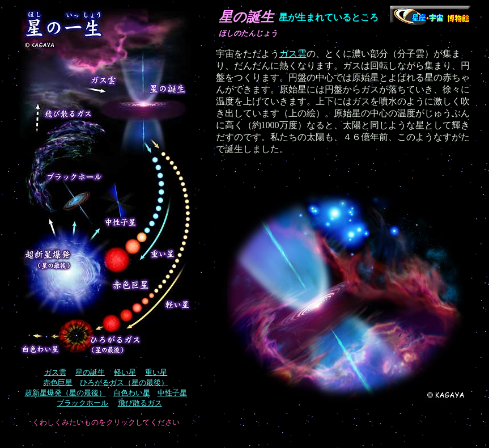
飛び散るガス (140, 403)
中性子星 (172, 393)
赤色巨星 (58, 383)
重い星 (156, 372)
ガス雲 (293, 54)
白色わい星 (132, 393)
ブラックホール (82, 403)
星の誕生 (90, 372)
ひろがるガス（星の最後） (124, 383)
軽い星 (125, 372)
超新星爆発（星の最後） (65, 393)
